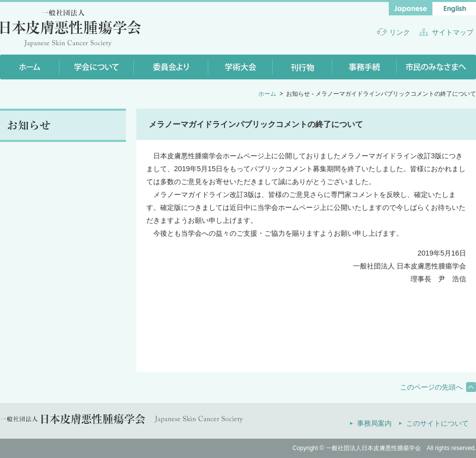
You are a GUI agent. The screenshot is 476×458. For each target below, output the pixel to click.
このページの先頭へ (431, 387)
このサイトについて (437, 423)
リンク (400, 32)
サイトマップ (453, 32)
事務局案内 (374, 423)
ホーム (267, 94)
